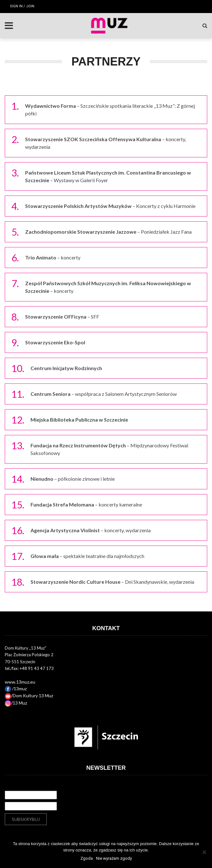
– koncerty (53, 257)
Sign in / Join (22, 6)
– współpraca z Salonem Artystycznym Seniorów (104, 394)
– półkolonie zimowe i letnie (73, 479)
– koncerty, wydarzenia (91, 530)
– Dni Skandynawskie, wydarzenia (112, 582)
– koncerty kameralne (86, 504)
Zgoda (87, 858)
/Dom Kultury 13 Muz (29, 696)
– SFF (62, 317)
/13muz (16, 689)
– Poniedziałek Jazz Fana (108, 232)
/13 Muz (16, 703)
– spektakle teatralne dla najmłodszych (87, 556)
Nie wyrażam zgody (114, 858)
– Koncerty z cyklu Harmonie (110, 206)
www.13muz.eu (20, 682)
